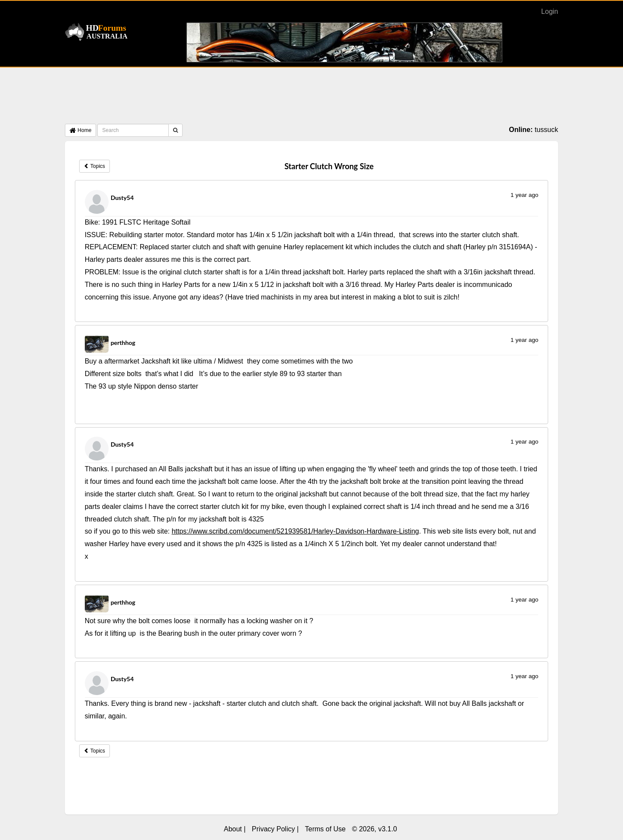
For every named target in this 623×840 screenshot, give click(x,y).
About (233, 829)
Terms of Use (325, 829)
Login (550, 11)
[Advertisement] (311, 98)
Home (80, 130)
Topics (95, 166)
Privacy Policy (273, 829)
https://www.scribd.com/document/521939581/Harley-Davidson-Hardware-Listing (295, 531)
